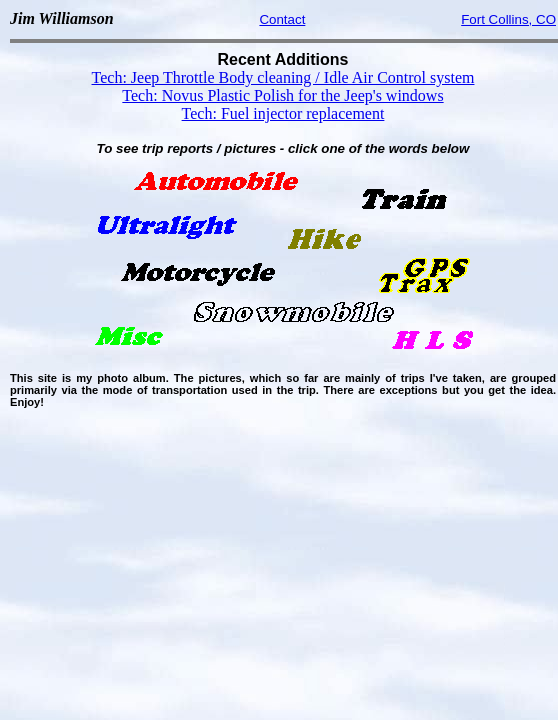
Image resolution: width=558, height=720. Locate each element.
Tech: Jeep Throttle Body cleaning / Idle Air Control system (283, 77)
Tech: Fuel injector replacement (283, 113)
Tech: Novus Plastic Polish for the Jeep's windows (282, 95)
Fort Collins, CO (508, 19)
